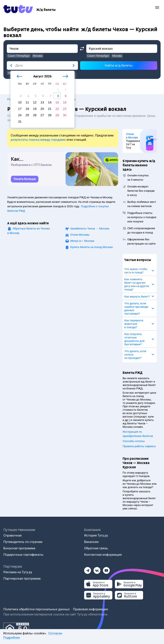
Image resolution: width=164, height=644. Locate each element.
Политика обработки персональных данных (37, 609)
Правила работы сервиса (139, 446)
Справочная (12, 535)
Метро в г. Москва (82, 241)
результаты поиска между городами (38, 140)
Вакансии (91, 542)
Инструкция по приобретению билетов (138, 434)
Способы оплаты (134, 441)
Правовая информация (90, 609)
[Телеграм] (88, 569)
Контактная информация (103, 555)
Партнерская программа (22, 579)
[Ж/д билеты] (46, 10)
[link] (25, 179)
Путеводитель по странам (23, 542)
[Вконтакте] (97, 569)
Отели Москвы (80, 235)
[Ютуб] (106, 569)
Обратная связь (96, 548)
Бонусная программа (19, 548)
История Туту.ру (96, 535)
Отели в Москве (132, 136)
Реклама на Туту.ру (18, 572)
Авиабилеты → (90, 228)
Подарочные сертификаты (23, 555)
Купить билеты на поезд (92, 247)
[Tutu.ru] (18, 10)
